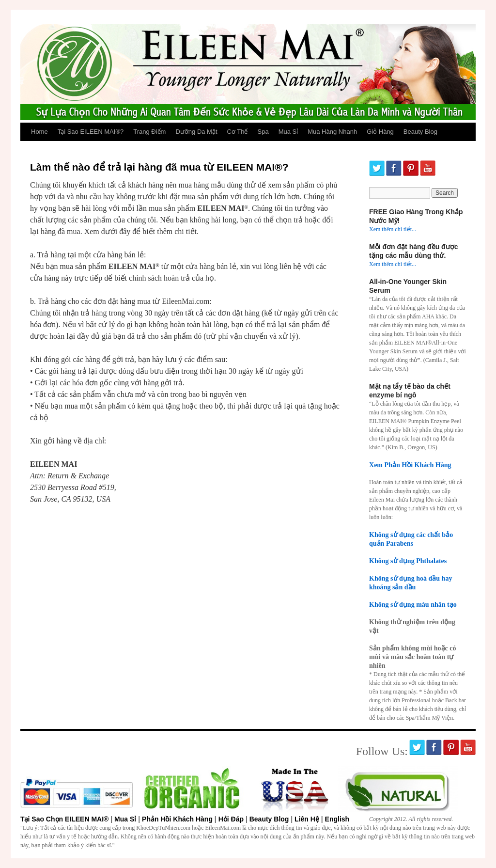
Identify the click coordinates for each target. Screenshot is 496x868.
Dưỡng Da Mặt (196, 132)
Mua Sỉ (288, 132)
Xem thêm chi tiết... (393, 229)
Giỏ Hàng (380, 132)
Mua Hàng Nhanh (332, 132)
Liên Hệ (307, 819)
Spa (263, 132)
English (337, 819)
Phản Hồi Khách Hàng (177, 819)
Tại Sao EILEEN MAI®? (91, 132)
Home (39, 132)
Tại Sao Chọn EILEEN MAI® (64, 819)
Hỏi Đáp (231, 819)
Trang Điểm (149, 132)
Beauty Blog (420, 132)
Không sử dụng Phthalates (408, 561)
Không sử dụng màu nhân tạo (413, 604)
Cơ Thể (238, 132)
